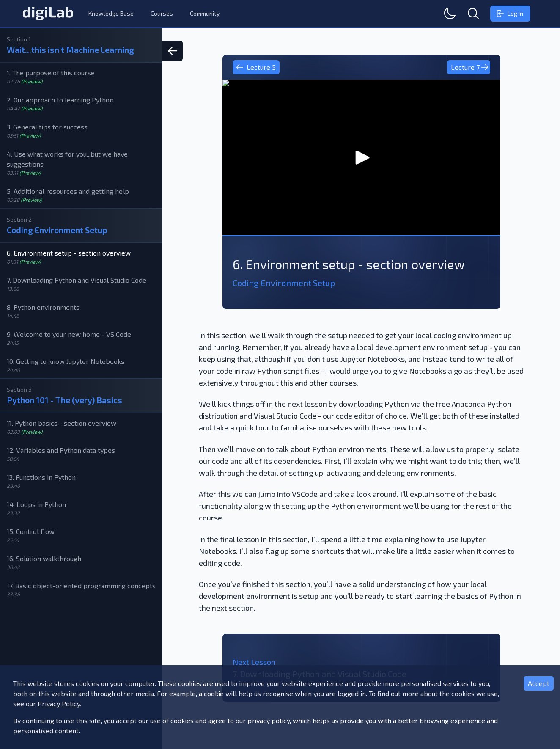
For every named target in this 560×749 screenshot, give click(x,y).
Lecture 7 (470, 67)
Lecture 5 (256, 67)
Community (205, 13)
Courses (162, 13)
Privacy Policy (59, 704)
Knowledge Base (111, 13)
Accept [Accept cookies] (539, 683)
